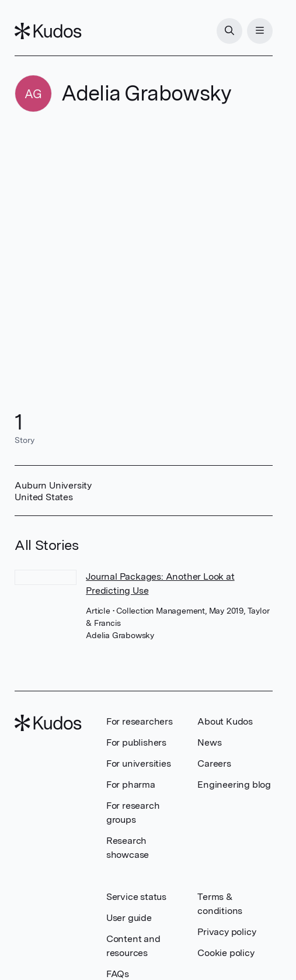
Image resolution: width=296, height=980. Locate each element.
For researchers (140, 721)
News (209, 742)
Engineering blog (234, 785)
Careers (214, 763)
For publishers (136, 742)
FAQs (118, 974)
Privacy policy (227, 932)
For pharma (131, 785)
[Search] (229, 31)
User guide (129, 918)
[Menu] (260, 31)
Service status (136, 897)
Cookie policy (226, 953)
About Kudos (225, 721)
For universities (139, 763)
